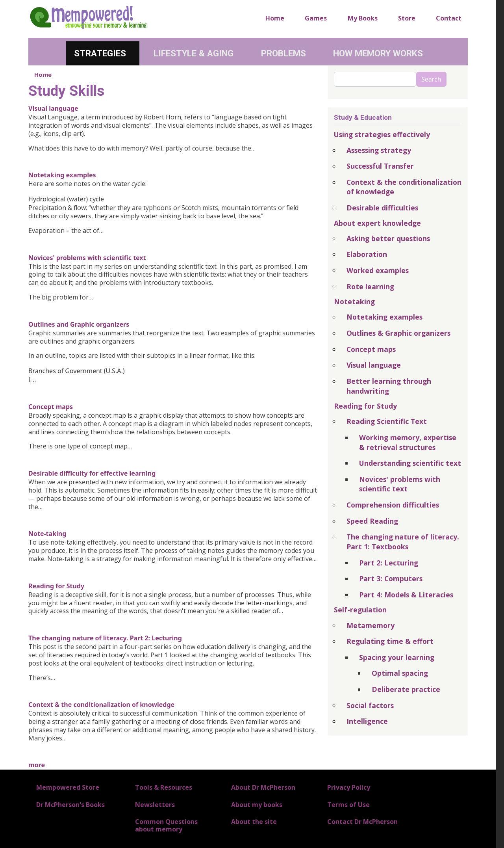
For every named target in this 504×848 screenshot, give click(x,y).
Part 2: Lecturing (389, 563)
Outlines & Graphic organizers (398, 333)
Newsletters (155, 805)
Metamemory (371, 625)
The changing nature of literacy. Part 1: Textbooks (403, 542)
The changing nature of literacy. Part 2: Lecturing (105, 638)
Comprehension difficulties (393, 505)
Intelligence (367, 721)
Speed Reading (372, 521)
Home (275, 18)
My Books (363, 18)
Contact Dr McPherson (362, 822)
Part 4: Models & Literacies (406, 595)
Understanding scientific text (410, 463)
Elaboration (367, 254)
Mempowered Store (68, 787)
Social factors (370, 705)
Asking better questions (388, 238)
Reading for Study (56, 586)
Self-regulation (360, 610)
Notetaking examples (62, 175)
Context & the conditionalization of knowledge (101, 705)
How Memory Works (378, 53)
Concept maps (51, 407)
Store (407, 18)
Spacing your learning (397, 657)
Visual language (53, 108)
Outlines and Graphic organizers (79, 324)
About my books (257, 805)
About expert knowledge (377, 223)
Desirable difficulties (382, 208)
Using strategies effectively (382, 134)
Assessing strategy (379, 150)
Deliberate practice (406, 689)
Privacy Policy (349, 787)
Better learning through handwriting (389, 386)
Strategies (100, 53)
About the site (254, 822)
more (37, 765)
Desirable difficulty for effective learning (92, 473)
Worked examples (378, 270)
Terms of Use (348, 805)
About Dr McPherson (263, 787)
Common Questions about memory (166, 825)
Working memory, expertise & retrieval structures (408, 442)
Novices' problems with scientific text (87, 258)
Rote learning (370, 286)
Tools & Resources (164, 787)
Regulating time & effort (390, 641)
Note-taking (47, 534)
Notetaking (354, 301)
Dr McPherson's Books (70, 805)
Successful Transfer (380, 166)
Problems (283, 53)
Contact (449, 18)
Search (431, 79)
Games (316, 18)
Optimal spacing (400, 673)
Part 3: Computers (391, 578)
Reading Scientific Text (387, 421)
